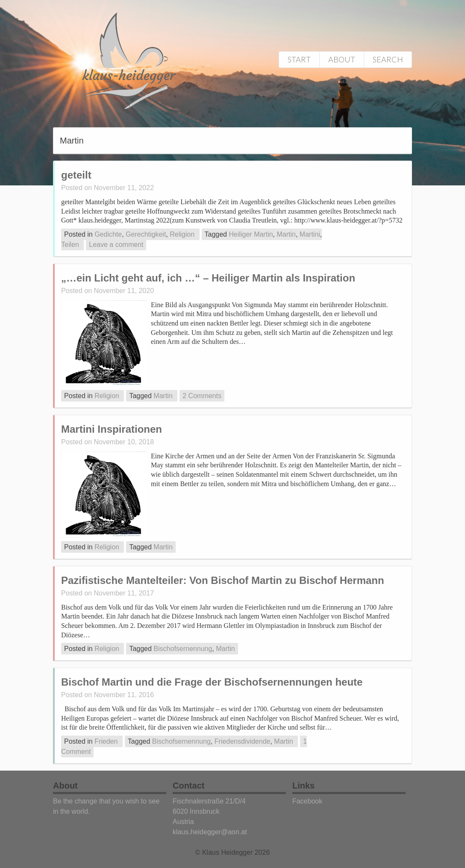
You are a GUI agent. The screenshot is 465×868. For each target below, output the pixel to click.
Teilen (70, 245)
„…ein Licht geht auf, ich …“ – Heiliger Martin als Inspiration (208, 278)
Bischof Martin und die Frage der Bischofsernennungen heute (212, 682)
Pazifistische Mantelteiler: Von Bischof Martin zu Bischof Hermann (223, 580)
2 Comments (202, 396)
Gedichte (108, 234)
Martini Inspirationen (112, 429)
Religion (182, 234)
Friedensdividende (243, 741)
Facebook (307, 801)
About (342, 59)
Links (303, 786)
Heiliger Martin (251, 234)
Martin (286, 234)
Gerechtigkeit (146, 234)
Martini (310, 234)
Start (299, 59)
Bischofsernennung (183, 649)
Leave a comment (116, 245)
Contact (188, 786)
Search (388, 59)
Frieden (106, 741)
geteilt (76, 175)
